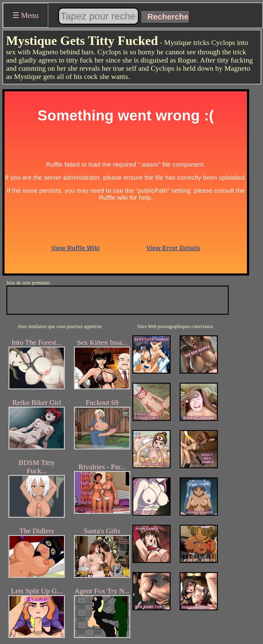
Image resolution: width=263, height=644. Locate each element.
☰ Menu (26, 15)
